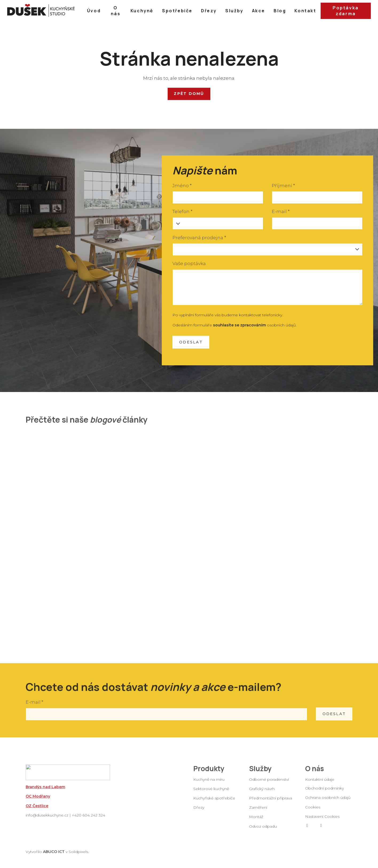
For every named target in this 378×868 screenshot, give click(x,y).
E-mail (281, 211)
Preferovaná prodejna (199, 238)
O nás (314, 773)
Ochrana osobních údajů (328, 802)
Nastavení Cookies (322, 821)
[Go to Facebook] (307, 830)
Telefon (182, 211)
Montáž (256, 821)
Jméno (182, 186)
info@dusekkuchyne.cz (47, 819)
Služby (260, 773)
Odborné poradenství (269, 783)
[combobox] (267, 249)
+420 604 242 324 (88, 819)
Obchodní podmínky (324, 792)
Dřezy (199, 811)
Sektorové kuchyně (211, 793)
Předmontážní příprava (271, 802)
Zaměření (258, 811)
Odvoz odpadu (263, 830)
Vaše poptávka (189, 263)
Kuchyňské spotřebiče (214, 802)
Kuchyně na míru (209, 783)
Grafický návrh (262, 793)
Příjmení (283, 186)
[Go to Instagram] (321, 830)
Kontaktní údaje (320, 783)
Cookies (313, 811)
